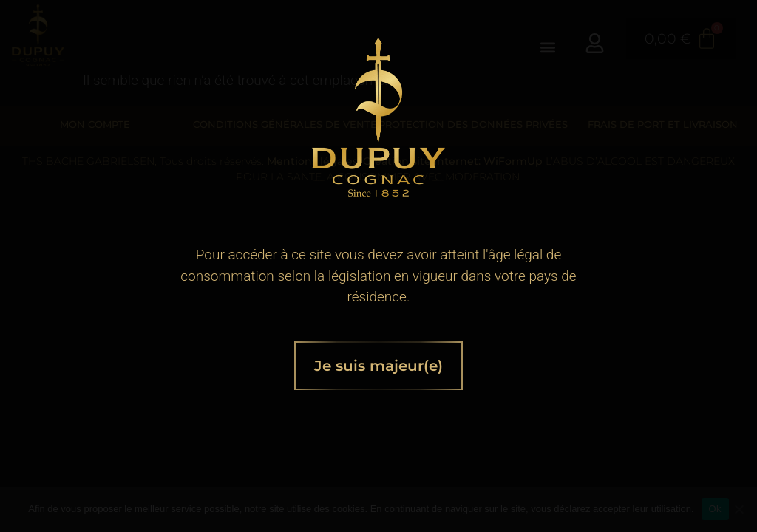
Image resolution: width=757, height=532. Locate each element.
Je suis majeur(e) (378, 366)
